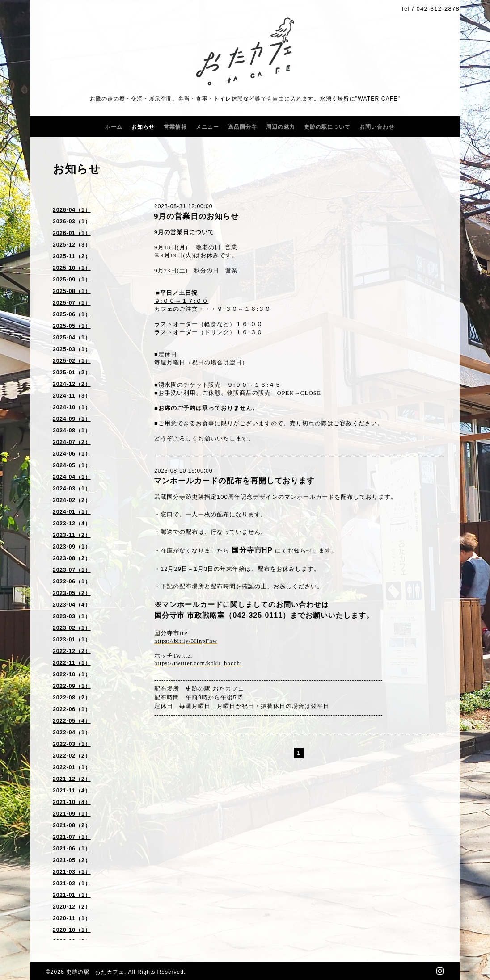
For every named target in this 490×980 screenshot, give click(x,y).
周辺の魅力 (281, 127)
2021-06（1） (72, 849)
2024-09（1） (72, 419)
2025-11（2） (72, 256)
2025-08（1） (72, 291)
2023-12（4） (72, 524)
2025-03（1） (72, 349)
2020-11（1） (72, 918)
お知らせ (143, 127)
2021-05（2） (72, 860)
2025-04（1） (72, 338)
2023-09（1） (72, 547)
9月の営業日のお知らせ (196, 216)
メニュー (207, 127)
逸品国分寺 (243, 127)
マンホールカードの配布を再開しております (234, 481)
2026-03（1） (72, 222)
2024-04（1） (72, 477)
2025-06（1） (72, 314)
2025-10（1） (72, 268)
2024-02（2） (72, 500)
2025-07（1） (72, 303)
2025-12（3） (72, 245)
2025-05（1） (72, 326)
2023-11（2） (72, 535)
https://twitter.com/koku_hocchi (198, 663)
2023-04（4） (72, 605)
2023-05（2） (72, 593)
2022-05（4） (72, 721)
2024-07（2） (72, 442)
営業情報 (175, 127)
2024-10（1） (72, 407)
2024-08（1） (72, 431)
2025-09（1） (72, 280)
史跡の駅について (327, 127)
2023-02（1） (72, 628)
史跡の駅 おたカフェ (95, 972)
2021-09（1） (72, 814)
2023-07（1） (72, 570)
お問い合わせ (377, 127)
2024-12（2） (72, 384)
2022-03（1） (72, 744)
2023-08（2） (72, 558)
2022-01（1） (72, 767)
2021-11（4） (72, 791)
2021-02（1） (72, 884)
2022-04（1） (72, 733)
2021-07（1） (72, 837)
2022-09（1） (72, 686)
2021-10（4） (72, 802)
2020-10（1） (72, 930)
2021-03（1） (72, 872)
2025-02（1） (72, 361)
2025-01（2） (72, 373)
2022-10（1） (72, 674)
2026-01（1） (72, 233)
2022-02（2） (72, 756)
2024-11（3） (72, 396)
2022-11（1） (72, 663)
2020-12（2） (72, 907)
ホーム (114, 127)
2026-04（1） (72, 210)
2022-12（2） (72, 651)
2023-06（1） (72, 582)
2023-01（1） (72, 640)
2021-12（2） (72, 779)
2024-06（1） (72, 454)
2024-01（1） (72, 512)
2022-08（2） (72, 698)
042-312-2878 (438, 9)
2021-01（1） (72, 895)
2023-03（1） (72, 616)
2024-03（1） (72, 489)
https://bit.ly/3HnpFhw (186, 641)
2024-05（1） (72, 465)
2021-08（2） (72, 825)
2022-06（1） (72, 709)
